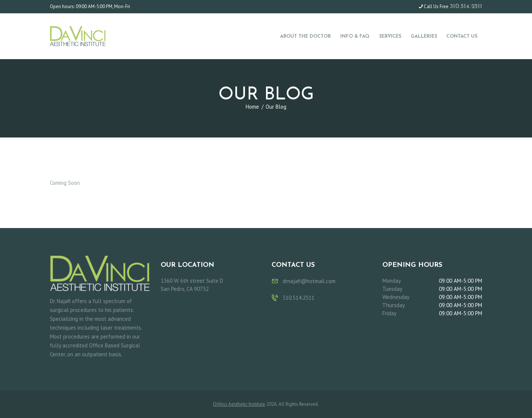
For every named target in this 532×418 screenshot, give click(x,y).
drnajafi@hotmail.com (309, 281)
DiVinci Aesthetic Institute (239, 404)
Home (252, 107)
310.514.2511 (466, 6)
